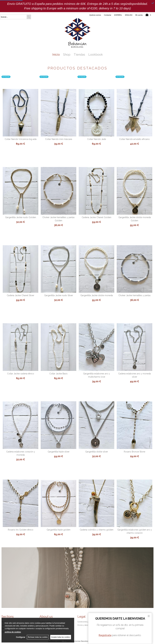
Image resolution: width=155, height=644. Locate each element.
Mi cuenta (139, 15)
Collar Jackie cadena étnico (21, 374)
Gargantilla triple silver (59, 452)
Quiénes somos (95, 15)
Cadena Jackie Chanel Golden (96, 217)
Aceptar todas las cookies (61, 637)
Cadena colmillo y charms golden (97, 530)
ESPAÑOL (118, 15)
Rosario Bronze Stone (134, 452)
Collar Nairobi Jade (97, 139)
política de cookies (13, 632)
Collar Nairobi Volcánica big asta (21, 139)
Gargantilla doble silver (97, 452)
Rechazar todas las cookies (38, 637)
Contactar (108, 15)
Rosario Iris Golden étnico (21, 530)
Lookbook (96, 55)
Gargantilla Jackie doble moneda (97, 295)
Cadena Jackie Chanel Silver (21, 295)
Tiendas (79, 55)
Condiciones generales (86, 622)
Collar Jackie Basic (59, 374)
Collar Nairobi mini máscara (59, 139)
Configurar (21, 637)
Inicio (56, 55)
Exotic (77, 582)
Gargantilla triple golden (59, 530)
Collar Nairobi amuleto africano (134, 139)
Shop (67, 55)
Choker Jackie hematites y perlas (134, 295)
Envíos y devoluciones (86, 625)
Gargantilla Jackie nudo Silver (59, 295)
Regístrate (105, 635)
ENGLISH (129, 15)
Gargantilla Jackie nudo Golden (21, 217)
